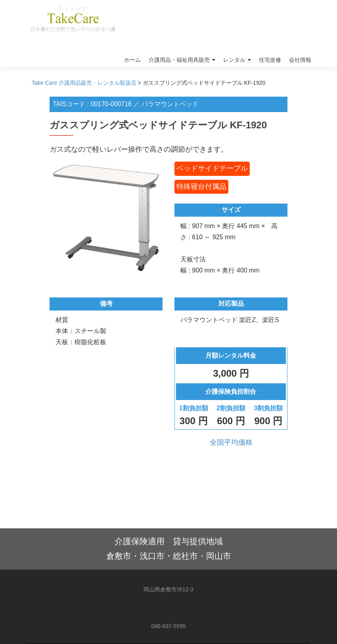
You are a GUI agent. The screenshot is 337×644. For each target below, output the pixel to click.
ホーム (132, 60)
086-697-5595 (168, 626)
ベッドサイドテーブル (212, 168)
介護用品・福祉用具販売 (179, 60)
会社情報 (300, 60)
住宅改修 (270, 60)
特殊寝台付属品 (201, 187)
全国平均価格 (231, 442)
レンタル (234, 60)
